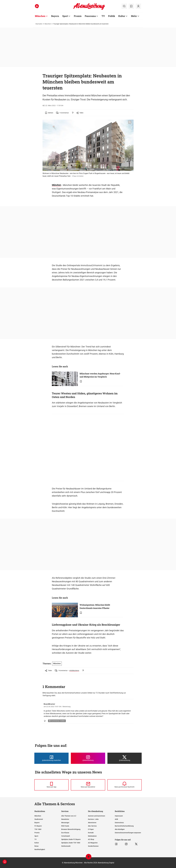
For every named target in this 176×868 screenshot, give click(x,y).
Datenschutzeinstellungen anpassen (128, 833)
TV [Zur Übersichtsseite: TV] (103, 16)
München (48, 24)
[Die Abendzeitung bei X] (125, 758)
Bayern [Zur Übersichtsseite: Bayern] (55, 16)
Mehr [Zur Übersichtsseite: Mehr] (134, 16)
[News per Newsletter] (88, 785)
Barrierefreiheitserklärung (124, 826)
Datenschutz (119, 823)
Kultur (37, 843)
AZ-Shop (91, 839)
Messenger (65, 823)
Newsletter (65, 819)
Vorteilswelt (66, 836)
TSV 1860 (38, 829)
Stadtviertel (39, 819)
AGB (116, 819)
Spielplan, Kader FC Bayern (71, 839)
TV (35, 839)
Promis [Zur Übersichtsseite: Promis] (78, 16)
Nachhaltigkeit (40, 849)
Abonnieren (92, 823)
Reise (36, 846)
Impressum (119, 816)
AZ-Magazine (93, 843)
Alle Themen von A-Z (69, 816)
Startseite (39, 24)
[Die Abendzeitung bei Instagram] (88, 758)
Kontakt (91, 833)
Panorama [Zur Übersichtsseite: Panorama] (90, 16)
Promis (37, 833)
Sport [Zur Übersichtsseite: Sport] (65, 16)
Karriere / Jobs (93, 819)
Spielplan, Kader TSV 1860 (71, 843)
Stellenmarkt (66, 846)
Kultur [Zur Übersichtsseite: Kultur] (122, 16)
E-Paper (91, 829)
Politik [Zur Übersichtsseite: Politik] (112, 16)
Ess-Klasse (65, 833)
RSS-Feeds (65, 826)
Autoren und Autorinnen (97, 816)
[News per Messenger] (51, 785)
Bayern (37, 823)
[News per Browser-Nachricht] (125, 785)
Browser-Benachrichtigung (71, 829)
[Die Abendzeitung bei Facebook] (51, 758)
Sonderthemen (93, 846)
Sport (36, 836)
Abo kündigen (120, 829)
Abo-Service (92, 826)
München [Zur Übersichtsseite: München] (40, 16)
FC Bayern (38, 826)
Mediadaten (92, 836)
